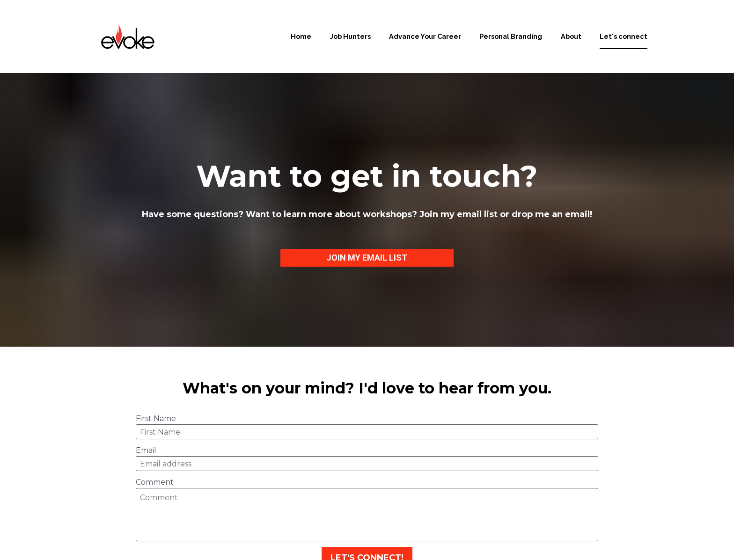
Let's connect (624, 36)
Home (301, 36)
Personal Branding (511, 36)
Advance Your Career (425, 36)
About (571, 36)
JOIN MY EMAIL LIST (367, 236)
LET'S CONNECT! (367, 514)
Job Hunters (350, 36)
